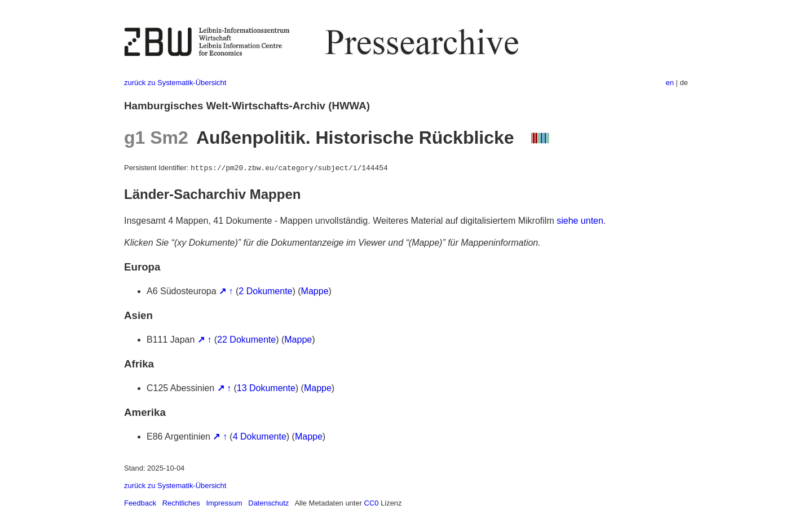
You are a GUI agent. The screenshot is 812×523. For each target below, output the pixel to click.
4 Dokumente (260, 436)
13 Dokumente (266, 388)
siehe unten (580, 221)
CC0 (372, 503)
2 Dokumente (265, 291)
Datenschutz (268, 503)
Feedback (140, 503)
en (670, 83)
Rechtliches (181, 503)
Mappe (315, 291)
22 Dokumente (246, 340)
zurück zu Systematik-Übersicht (175, 83)
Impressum (224, 503)
